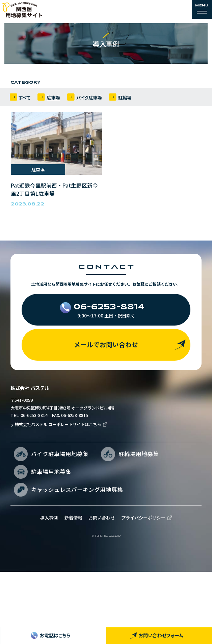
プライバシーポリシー (147, 584)
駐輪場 (125, 100)
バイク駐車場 (89, 100)
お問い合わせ (103, 584)
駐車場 (54, 100)
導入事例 (45, 584)
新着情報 (72, 584)
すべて (24, 100)
